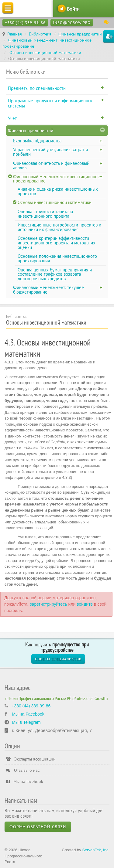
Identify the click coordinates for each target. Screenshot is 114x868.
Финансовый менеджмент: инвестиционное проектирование (57, 179)
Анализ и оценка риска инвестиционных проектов (58, 191)
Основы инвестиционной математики (45, 53)
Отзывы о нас (23, 770)
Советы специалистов (58, 659)
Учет (12, 118)
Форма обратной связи (38, 827)
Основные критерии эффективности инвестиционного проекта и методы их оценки (57, 243)
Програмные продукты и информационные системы (51, 103)
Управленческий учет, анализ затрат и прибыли (50, 152)
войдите (85, 604)
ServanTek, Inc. (96, 850)
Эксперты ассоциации (31, 759)
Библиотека (40, 34)
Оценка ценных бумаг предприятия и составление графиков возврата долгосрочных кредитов (55, 274)
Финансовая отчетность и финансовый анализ (51, 165)
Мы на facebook (25, 781)
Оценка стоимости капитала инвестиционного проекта (45, 214)
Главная (15, 34)
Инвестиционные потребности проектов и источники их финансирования (59, 227)
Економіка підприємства (37, 141)
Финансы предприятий (80, 34)
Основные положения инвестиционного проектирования (57, 258)
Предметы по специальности (37, 88)
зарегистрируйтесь (48, 604)
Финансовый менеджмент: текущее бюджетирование (48, 290)
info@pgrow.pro (72, 23)
